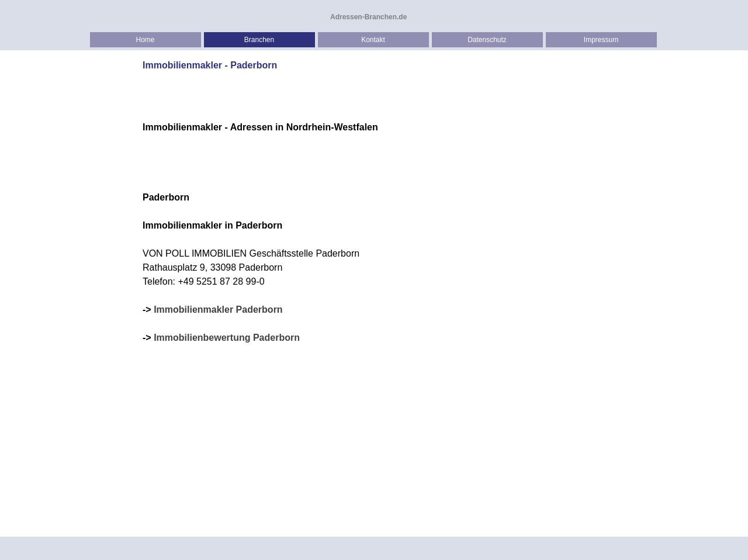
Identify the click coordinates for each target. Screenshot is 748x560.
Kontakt (373, 40)
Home (145, 40)
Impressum (601, 40)
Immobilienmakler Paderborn (218, 310)
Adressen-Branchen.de (368, 17)
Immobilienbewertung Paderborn (227, 338)
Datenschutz (487, 40)
